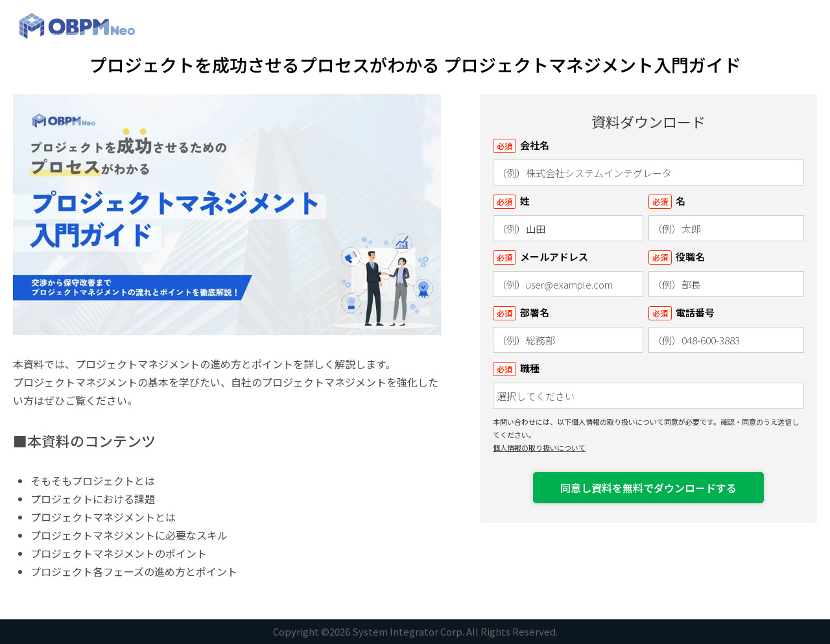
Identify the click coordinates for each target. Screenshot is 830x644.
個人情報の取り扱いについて (539, 447)
